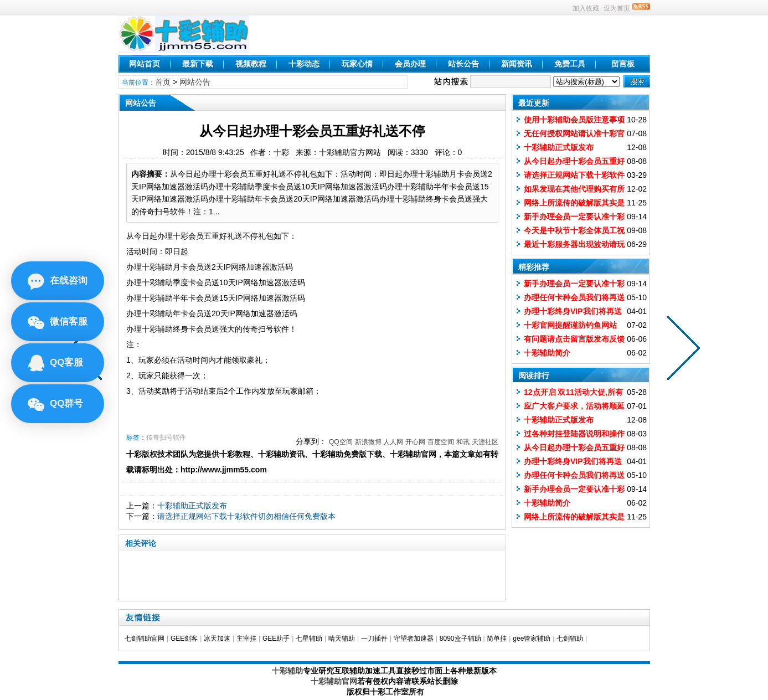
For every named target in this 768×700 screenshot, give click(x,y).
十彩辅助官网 (334, 681)
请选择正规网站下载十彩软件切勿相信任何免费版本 (246, 516)
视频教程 (251, 64)
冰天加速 (217, 639)
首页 (163, 82)
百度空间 (441, 442)
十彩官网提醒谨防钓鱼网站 (570, 325)
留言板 (623, 64)
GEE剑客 (184, 639)
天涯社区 (485, 442)
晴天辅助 (342, 639)
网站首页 (145, 64)
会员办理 (410, 64)
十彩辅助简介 (547, 353)
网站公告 (195, 82)
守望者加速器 (414, 639)
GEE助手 (276, 639)
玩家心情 (357, 64)
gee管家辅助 (532, 639)
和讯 (463, 442)
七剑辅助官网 (145, 639)
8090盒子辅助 (460, 639)
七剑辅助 (570, 639)
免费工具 (570, 64)
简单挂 (497, 639)
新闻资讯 (517, 64)
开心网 (415, 442)
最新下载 (198, 64)
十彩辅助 (287, 671)
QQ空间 (341, 442)
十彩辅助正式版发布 (192, 506)
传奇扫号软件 (166, 437)
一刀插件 (374, 639)
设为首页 (617, 8)
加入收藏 (586, 8)
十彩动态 (304, 64)
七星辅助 (309, 639)
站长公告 (463, 64)
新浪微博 (368, 442)
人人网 (393, 442)
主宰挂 (246, 639)
